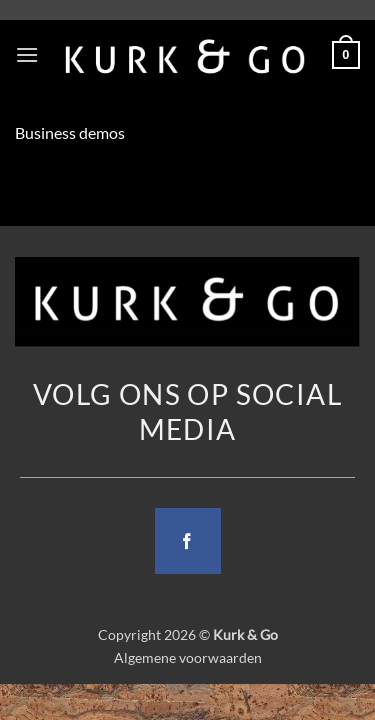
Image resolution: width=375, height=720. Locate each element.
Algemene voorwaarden (188, 657)
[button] (27, 54)
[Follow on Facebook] (188, 541)
